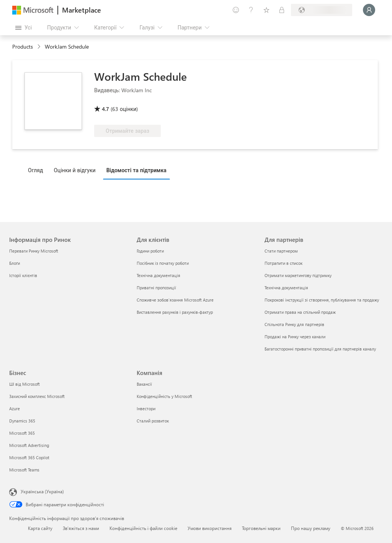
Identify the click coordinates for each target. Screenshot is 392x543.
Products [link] (23, 46)
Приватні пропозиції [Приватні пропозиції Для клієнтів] (156, 288)
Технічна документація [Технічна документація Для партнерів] (286, 288)
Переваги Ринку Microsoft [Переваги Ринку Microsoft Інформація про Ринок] (34, 251)
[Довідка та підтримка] (251, 10)
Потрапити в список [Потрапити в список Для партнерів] (283, 263)
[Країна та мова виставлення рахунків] (322, 10)
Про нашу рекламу (311, 528)
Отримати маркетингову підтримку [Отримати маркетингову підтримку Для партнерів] (298, 275)
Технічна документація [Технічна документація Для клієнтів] (158, 275)
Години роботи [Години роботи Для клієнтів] (150, 251)
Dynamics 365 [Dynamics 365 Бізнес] (22, 421)
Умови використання (210, 528)
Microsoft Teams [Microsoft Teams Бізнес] (24, 470)
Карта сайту (40, 528)
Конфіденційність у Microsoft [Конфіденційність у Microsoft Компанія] (164, 396)
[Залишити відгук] (236, 10)
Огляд (35, 170)
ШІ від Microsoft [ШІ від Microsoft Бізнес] (24, 384)
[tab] (37, 170)
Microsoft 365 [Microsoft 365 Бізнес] (22, 433)
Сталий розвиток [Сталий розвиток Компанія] (153, 421)
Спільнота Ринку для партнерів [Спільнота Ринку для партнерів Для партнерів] (294, 324)
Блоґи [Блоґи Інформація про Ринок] (15, 263)
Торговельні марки (261, 528)
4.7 (105, 109)
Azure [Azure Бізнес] (15, 408)
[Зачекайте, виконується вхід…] (369, 10)
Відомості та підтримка (136, 170)
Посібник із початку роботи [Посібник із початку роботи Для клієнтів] (163, 263)
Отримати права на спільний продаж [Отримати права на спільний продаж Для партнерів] (300, 312)
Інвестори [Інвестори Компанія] (146, 408)
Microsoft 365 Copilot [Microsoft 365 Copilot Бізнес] (29, 457)
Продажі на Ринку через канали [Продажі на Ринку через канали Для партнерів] (295, 337)
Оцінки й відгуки (74, 170)
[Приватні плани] (282, 10)
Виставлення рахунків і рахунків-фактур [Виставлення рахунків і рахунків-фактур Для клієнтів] (175, 312)
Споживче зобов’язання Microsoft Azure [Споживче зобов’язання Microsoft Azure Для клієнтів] (175, 300)
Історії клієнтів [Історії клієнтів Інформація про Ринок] (23, 275)
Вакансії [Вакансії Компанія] (144, 384)
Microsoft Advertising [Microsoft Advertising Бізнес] (29, 445)
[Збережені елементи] (266, 10)
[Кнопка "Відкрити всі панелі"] (24, 28)
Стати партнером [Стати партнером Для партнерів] (281, 251)
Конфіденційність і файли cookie (143, 528)
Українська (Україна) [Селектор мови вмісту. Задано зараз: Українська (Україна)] (42, 491)
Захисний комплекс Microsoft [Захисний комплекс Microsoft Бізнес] (37, 396)
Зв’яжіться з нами (81, 528)
